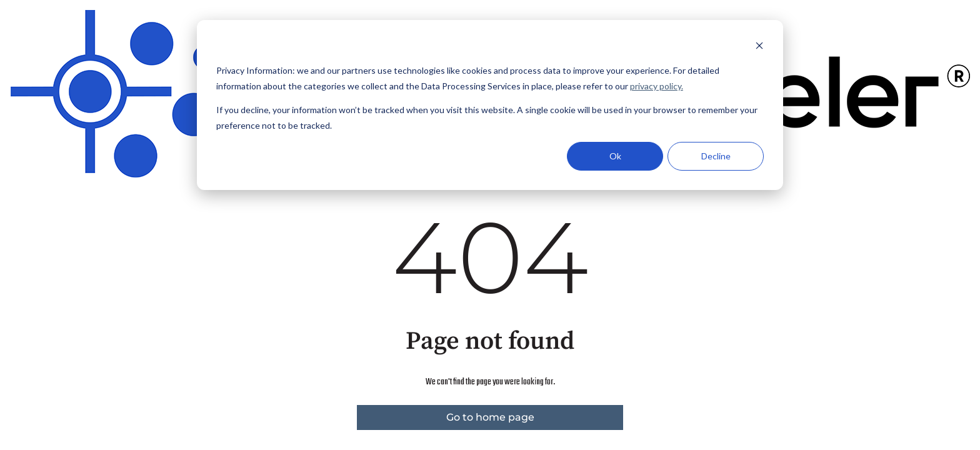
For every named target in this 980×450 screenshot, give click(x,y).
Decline (716, 156)
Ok (615, 156)
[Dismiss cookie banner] (759, 47)
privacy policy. (657, 86)
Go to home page (490, 417)
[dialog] (490, 105)
